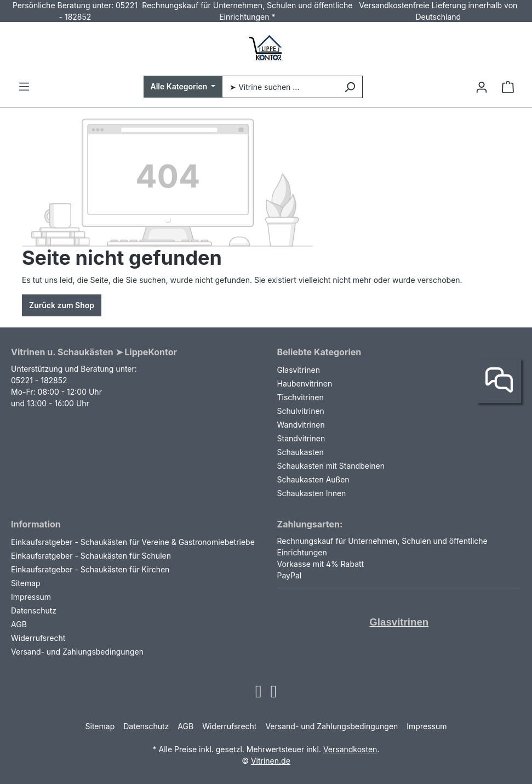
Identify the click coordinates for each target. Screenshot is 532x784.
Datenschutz (34, 610)
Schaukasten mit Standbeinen (331, 466)
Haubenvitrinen (305, 384)
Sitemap (26, 583)
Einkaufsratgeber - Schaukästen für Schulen (91, 556)
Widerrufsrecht (38, 638)
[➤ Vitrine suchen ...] (279, 87)
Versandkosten (350, 749)
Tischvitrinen (301, 397)
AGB (19, 624)
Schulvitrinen (301, 411)
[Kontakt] (499, 381)
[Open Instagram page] (259, 694)
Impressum (31, 597)
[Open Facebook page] (274, 694)
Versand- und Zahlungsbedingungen (77, 652)
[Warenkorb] (508, 87)
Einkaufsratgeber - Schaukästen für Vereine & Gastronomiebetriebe (133, 542)
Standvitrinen (301, 438)
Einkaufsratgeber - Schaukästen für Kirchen (90, 569)
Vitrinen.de (271, 761)
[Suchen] (350, 87)
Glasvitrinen (299, 370)
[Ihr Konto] (482, 87)
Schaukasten (301, 452)
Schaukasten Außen (313, 479)
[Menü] (24, 87)
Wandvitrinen (301, 425)
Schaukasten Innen (312, 493)
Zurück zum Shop (62, 305)
